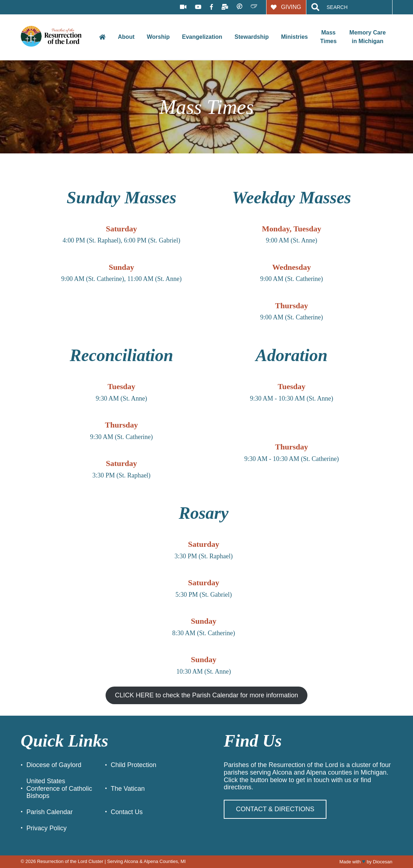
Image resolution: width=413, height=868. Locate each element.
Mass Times (328, 37)
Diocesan (382, 862)
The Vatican (128, 789)
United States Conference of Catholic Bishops (59, 788)
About (126, 37)
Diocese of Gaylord (54, 765)
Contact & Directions (275, 809)
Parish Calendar (50, 812)
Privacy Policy (47, 828)
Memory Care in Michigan (368, 37)
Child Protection (133, 765)
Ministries (294, 37)
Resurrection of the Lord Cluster (70, 861)
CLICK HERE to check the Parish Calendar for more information (206, 695)
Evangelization (202, 37)
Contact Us (127, 812)
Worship (158, 37)
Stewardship (252, 37)
